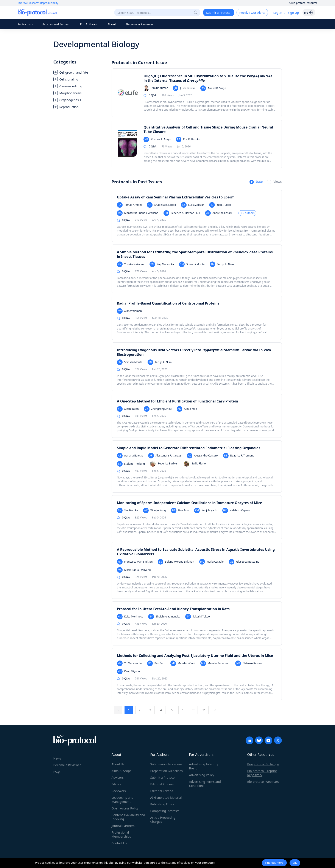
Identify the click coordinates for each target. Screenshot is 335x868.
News (57, 758)
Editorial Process (162, 784)
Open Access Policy (125, 808)
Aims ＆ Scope (122, 771)
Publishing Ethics (162, 804)
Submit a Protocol (163, 777)
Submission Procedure (166, 764)
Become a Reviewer (140, 24)
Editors (117, 784)
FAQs (57, 772)
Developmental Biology (96, 44)
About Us (118, 764)
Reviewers (119, 791)
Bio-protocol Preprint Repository (262, 773)
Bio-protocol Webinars (263, 782)
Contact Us (119, 843)
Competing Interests (165, 811)
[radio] (256, 182)
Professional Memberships (121, 834)
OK (295, 863)
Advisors (118, 777)
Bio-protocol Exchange (263, 764)
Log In (278, 13)
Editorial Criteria (162, 791)
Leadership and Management (123, 800)
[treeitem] (80, 72)
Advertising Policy (202, 775)
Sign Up (293, 13)
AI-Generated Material (166, 798)
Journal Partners (123, 826)
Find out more (274, 863)
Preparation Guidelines (167, 771)
